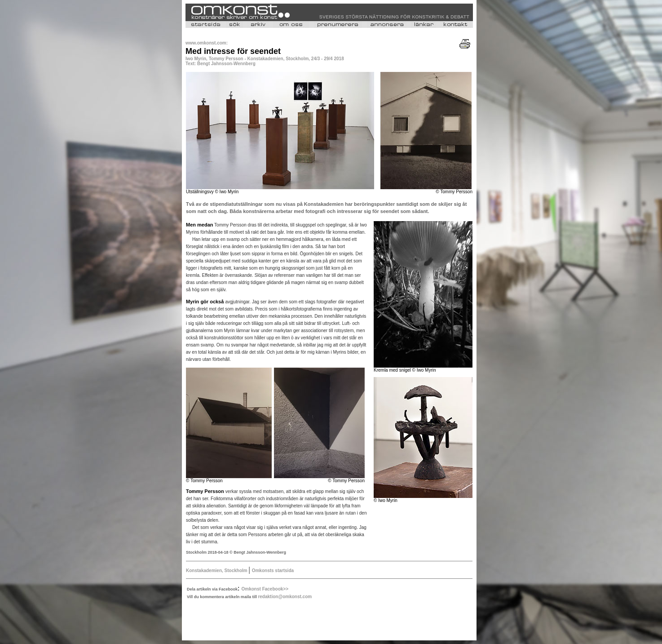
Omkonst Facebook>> (265, 589)
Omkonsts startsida (273, 571)
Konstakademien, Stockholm (217, 571)
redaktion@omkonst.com (285, 597)
